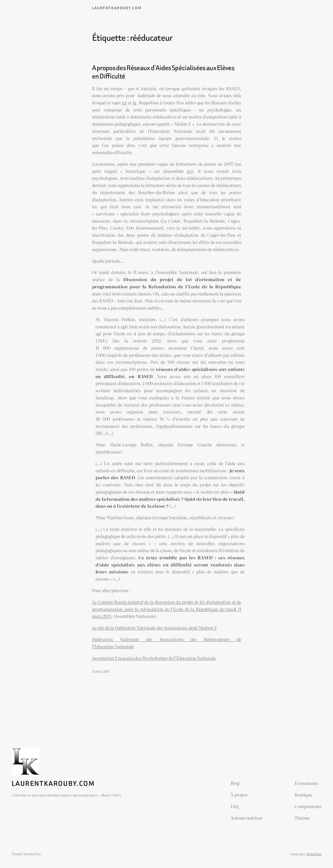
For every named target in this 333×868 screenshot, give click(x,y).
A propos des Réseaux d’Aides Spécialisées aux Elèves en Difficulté (163, 72)
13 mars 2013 (101, 671)
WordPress (314, 854)
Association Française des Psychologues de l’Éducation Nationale (154, 658)
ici (124, 102)
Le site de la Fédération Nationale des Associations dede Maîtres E (154, 627)
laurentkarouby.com (117, 8)
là (135, 102)
